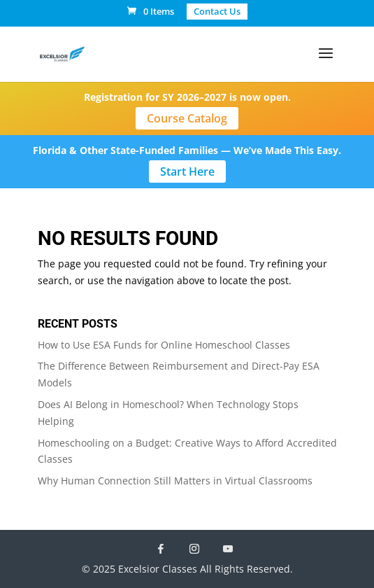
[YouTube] (228, 549)
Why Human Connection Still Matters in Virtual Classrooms (175, 481)
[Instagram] (194, 549)
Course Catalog (187, 118)
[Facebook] (161, 549)
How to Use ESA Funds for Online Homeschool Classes (164, 345)
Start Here (187, 171)
